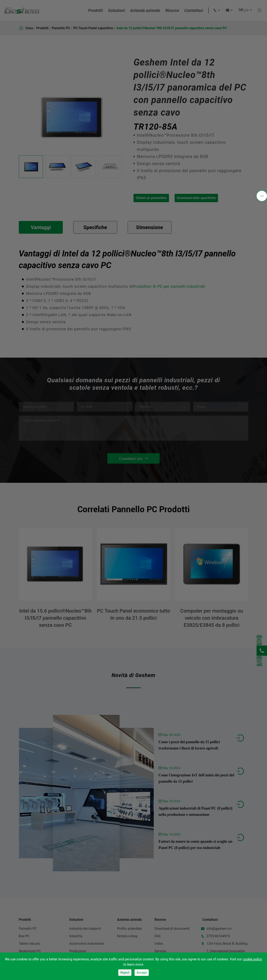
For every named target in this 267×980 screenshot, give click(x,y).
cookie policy (252, 959)
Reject (125, 973)
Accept (142, 973)
